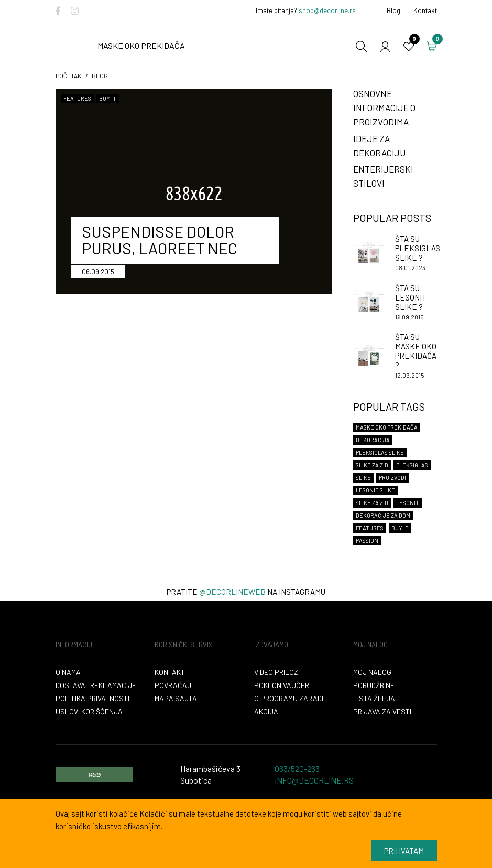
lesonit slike (375, 490)
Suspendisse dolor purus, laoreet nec (160, 240)
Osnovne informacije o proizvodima (384, 108)
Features (77, 98)
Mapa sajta (176, 698)
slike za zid (372, 503)
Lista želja (374, 698)
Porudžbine (374, 685)
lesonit (408, 503)
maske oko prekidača (387, 427)
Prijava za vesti (382, 711)
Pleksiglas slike (380, 452)
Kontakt (425, 10)
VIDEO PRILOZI (277, 672)
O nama (68, 672)
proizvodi (392, 478)
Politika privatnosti (92, 698)
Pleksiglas (412, 465)
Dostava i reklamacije (96, 685)
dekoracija (373, 440)
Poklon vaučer (282, 685)
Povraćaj (173, 685)
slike (363, 478)
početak (68, 76)
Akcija (266, 711)
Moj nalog (372, 672)
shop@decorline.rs (327, 10)
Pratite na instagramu (246, 592)
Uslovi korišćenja (89, 711)
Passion (367, 540)
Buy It (108, 98)
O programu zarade (290, 698)
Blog (393, 10)
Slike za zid (372, 465)
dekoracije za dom (383, 515)
